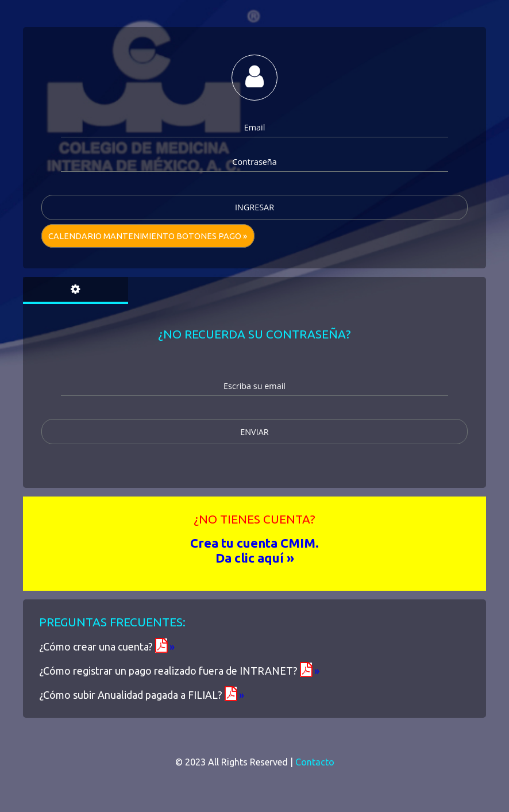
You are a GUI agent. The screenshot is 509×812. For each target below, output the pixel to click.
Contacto (315, 762)
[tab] (76, 290)
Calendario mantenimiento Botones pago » (148, 236)
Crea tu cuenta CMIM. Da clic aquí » (254, 550)
